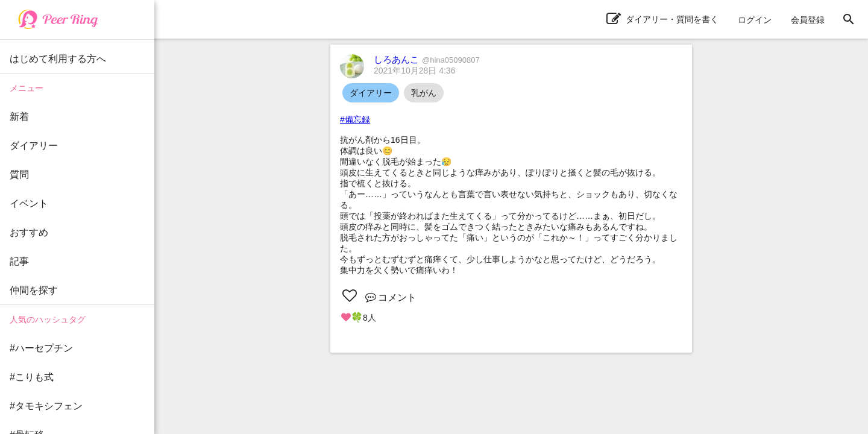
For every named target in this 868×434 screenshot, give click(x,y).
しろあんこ (427, 59)
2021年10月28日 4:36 (414, 71)
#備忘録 (355, 119)
